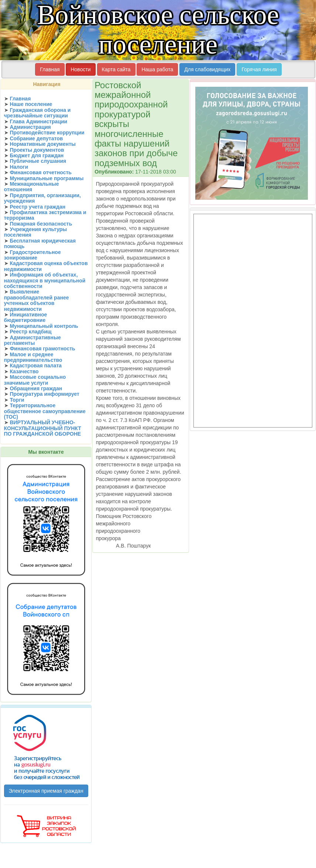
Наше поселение (31, 104)
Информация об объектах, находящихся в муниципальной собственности (45, 280)
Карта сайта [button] (116, 69)
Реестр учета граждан (37, 207)
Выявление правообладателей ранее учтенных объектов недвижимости (37, 300)
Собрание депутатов (36, 138)
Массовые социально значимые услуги (35, 380)
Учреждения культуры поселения (36, 232)
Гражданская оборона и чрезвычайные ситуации (37, 113)
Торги (17, 400)
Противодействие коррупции (47, 133)
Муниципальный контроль (44, 326)
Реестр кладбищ (30, 332)
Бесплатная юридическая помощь (40, 243)
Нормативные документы (43, 144)
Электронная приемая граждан (46, 791)
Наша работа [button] (157, 69)
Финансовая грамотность (42, 349)
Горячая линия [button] (259, 69)
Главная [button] (50, 69)
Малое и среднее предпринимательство (33, 357)
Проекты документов (37, 150)
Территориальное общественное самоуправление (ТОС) (45, 411)
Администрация (30, 127)
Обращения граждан (36, 388)
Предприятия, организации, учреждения (42, 198)
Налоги (19, 167)
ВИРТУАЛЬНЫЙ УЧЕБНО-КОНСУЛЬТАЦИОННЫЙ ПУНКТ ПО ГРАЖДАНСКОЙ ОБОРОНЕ (43, 428)
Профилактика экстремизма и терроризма (45, 215)
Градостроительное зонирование (32, 255)
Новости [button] (80, 69)
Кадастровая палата (36, 366)
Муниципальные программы (47, 178)
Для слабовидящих (207, 69)
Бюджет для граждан (37, 155)
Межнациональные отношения (32, 187)
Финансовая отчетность (41, 172)
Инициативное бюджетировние (26, 317)
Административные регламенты (32, 340)
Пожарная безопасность (41, 224)
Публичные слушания (38, 161)
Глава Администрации (38, 121)
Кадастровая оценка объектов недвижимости (46, 266)
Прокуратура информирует (44, 394)
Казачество (24, 371)
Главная (20, 99)
